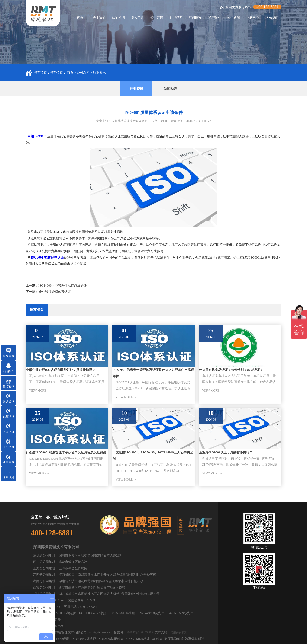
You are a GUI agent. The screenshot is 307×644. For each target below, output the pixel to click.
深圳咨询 (9, 401)
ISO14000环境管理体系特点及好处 (63, 286)
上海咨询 (9, 432)
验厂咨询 (157, 17)
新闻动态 (171, 89)
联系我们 (272, 17)
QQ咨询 (9, 371)
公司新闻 (233, 17)
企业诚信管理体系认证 (55, 292)
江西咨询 (9, 447)
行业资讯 (99, 73)
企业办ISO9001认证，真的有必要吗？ (226, 452)
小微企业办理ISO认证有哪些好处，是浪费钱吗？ (61, 370)
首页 (80, 17)
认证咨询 (118, 17)
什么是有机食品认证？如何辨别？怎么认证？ (231, 370)
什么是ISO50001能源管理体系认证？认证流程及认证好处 (66, 452)
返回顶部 (9, 477)
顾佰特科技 (179, 632)
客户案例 (214, 17)
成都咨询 (9, 417)
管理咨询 (176, 17)
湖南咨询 (9, 462)
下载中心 (253, 17)
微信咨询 (9, 386)
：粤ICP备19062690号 (139, 632)
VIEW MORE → (39, 391)
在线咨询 (9, 356)
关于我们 (99, 17)
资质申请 (138, 17)
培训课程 (195, 17)
